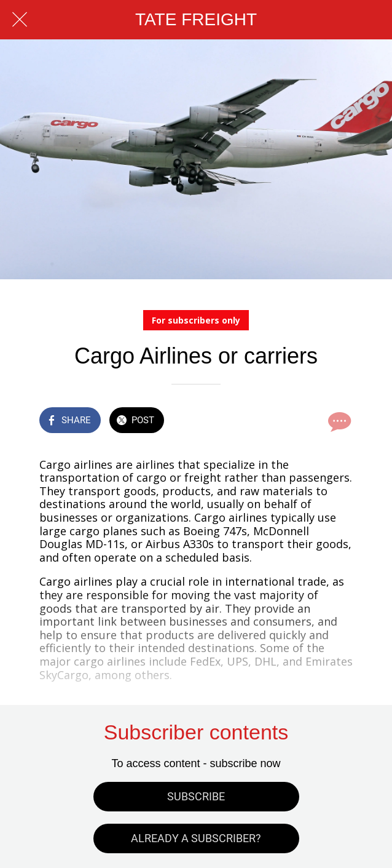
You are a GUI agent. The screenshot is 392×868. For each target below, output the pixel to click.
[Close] (20, 20)
